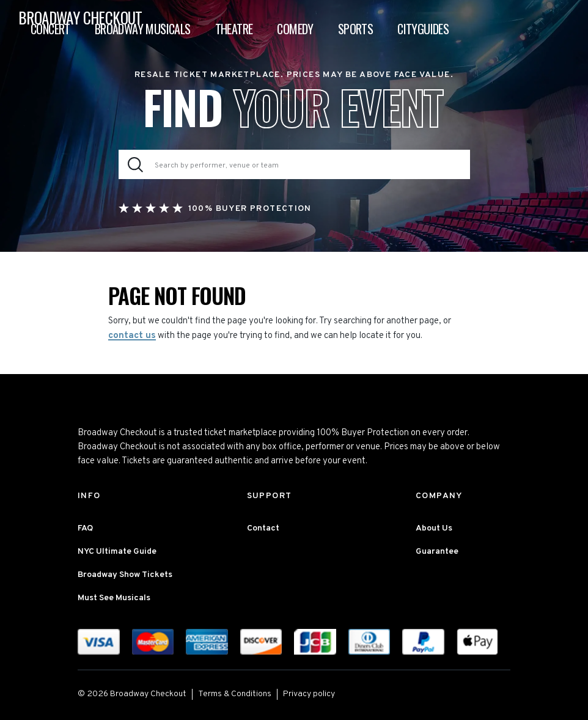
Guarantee (437, 552)
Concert (50, 29)
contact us (132, 336)
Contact (263, 528)
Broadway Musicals (143, 29)
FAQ (85, 528)
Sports (355, 29)
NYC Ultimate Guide (117, 552)
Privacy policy (309, 694)
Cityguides (423, 29)
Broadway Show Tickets (125, 575)
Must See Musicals (114, 598)
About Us (434, 528)
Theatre (234, 29)
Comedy (295, 29)
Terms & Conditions (235, 694)
